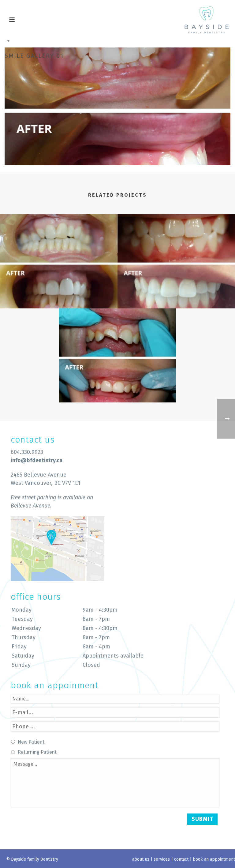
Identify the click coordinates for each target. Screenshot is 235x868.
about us (141, 859)
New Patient (31, 742)
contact (181, 859)
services (162, 859)
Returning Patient (37, 752)
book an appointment (214, 859)
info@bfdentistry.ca (37, 460)
